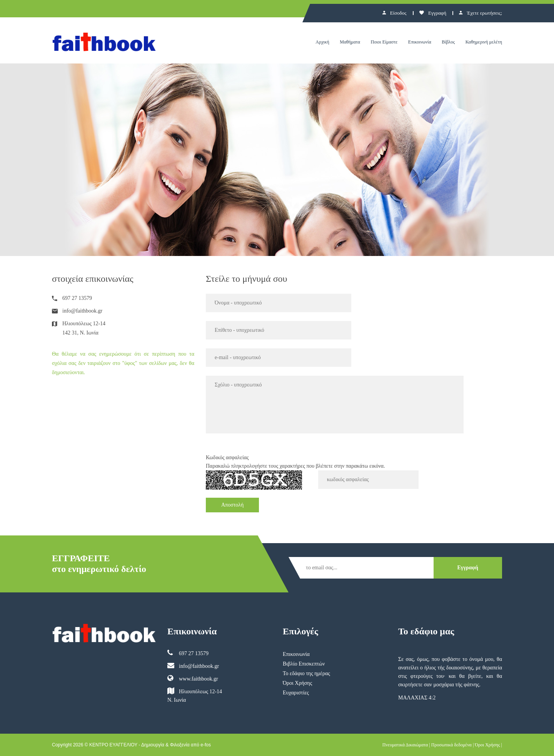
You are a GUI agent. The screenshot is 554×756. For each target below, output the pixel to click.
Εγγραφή (433, 13)
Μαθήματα (350, 42)
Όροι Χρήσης (297, 683)
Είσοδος (395, 13)
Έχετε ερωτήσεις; (481, 13)
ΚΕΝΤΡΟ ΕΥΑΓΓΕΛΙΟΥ (113, 745)
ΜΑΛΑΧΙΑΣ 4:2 (417, 698)
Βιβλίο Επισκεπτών (304, 664)
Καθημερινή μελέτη (484, 42)
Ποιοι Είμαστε (384, 42)
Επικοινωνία (420, 42)
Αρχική (322, 42)
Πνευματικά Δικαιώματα (405, 745)
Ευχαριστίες (296, 693)
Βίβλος (448, 42)
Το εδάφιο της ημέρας (306, 673)
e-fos (206, 745)
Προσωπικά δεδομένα (451, 745)
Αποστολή (232, 505)
